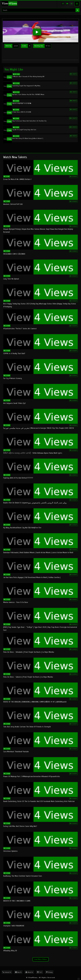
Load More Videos (41, 959)
